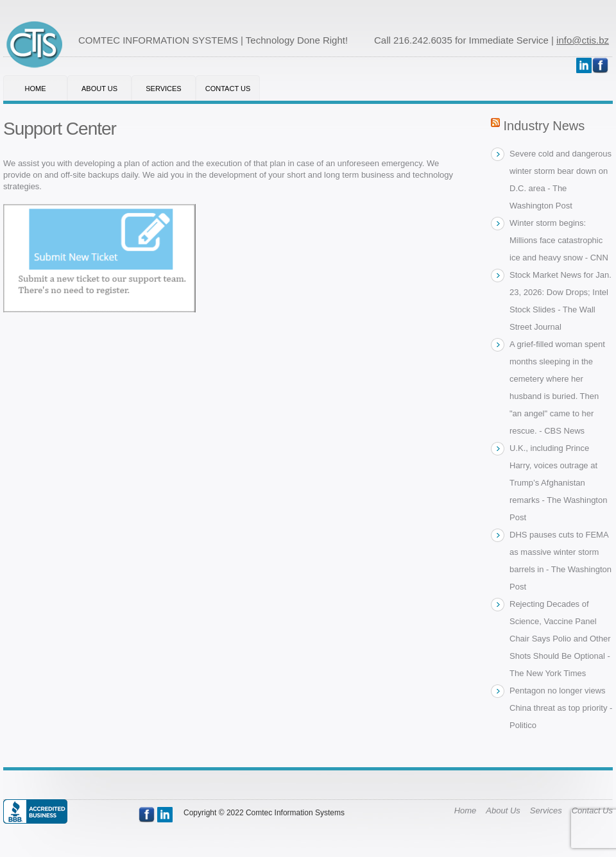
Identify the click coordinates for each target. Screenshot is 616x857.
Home (36, 89)
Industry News (544, 126)
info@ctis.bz (583, 40)
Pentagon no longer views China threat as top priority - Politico (561, 708)
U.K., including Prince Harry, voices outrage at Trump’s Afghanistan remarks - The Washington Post (558, 483)
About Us (99, 89)
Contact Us (228, 89)
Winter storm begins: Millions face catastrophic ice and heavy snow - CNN (559, 240)
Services (163, 89)
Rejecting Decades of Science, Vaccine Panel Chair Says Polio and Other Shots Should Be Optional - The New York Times (560, 639)
